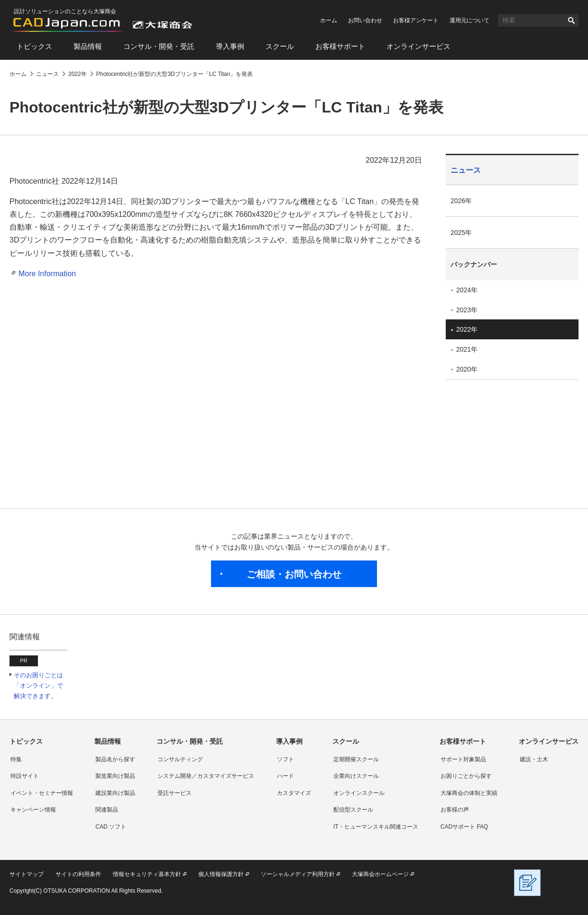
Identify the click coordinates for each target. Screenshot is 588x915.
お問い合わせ (365, 20)
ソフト (285, 759)
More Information (47, 274)
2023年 (467, 310)
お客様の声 (455, 810)
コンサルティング (180, 759)
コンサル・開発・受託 (159, 46)
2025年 (461, 233)
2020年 (467, 369)
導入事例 (230, 46)
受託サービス (175, 793)
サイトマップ (27, 874)
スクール (280, 46)
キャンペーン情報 (33, 810)
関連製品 (107, 810)
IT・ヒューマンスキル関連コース (376, 827)
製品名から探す (115, 759)
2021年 (467, 349)
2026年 (461, 201)
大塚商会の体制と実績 (469, 793)
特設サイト (25, 776)
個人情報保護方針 (221, 874)
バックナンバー (474, 264)
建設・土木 (534, 759)
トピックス (34, 46)
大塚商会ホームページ (380, 874)
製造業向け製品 (115, 776)
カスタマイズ (294, 793)
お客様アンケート (416, 20)
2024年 (467, 290)
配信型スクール (353, 810)
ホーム (329, 20)
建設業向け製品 (115, 793)
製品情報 (88, 46)
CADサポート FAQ (464, 827)
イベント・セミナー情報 (42, 793)
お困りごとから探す (466, 776)
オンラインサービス (418, 46)
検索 (571, 20)
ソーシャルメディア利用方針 (298, 874)
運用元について (469, 20)
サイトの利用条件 (78, 874)
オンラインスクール (359, 793)
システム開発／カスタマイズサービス (206, 776)
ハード (285, 776)
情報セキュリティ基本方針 (147, 874)
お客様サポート (340, 46)
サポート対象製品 (463, 759)
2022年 (467, 329)
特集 (16, 759)
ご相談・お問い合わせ (294, 574)
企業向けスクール (356, 776)
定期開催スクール (356, 759)
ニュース (466, 170)
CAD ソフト (111, 827)
